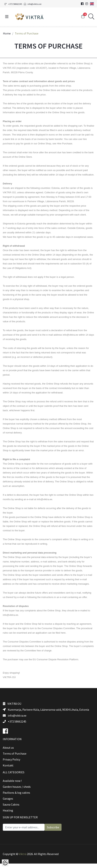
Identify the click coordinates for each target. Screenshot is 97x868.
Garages (8, 799)
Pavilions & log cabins (16, 793)
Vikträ (23, 854)
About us (8, 748)
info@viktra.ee (33, 4)
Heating (8, 810)
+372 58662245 (13, 4)
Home (7, 33)
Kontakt (8, 765)
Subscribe (53, 827)
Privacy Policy (11, 759)
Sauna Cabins (11, 804)
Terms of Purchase (15, 753)
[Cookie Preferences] (5, 863)
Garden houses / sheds (17, 787)
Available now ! (12, 781)
